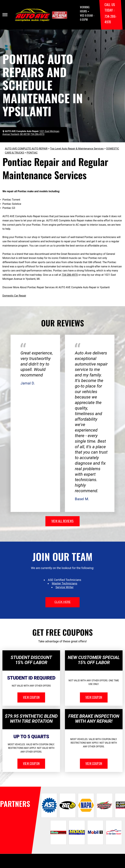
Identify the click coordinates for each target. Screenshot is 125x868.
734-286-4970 (70, 275)
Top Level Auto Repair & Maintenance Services (77, 149)
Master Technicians (64, 583)
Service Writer (65, 587)
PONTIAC (32, 153)
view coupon (31, 697)
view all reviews (62, 521)
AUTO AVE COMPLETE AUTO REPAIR (26, 149)
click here (62, 602)
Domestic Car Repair (14, 296)
